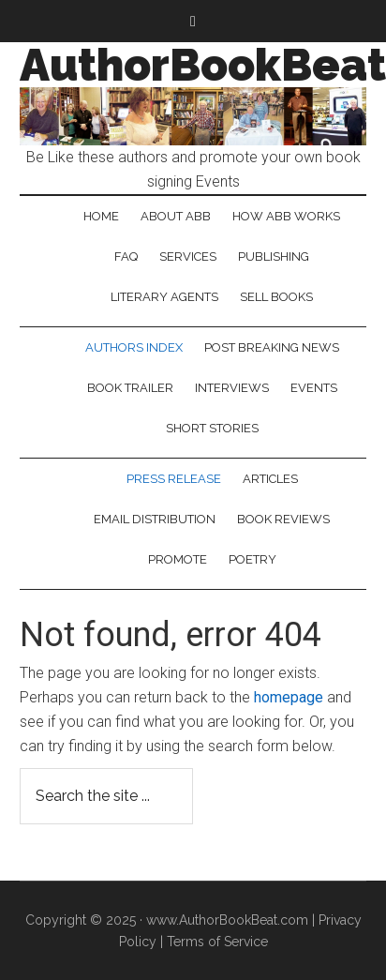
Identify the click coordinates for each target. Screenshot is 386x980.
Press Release (174, 479)
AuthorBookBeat (203, 65)
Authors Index (134, 347)
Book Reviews (283, 519)
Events (314, 388)
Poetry (252, 559)
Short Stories (212, 428)
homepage (289, 697)
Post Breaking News (272, 347)
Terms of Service (217, 942)
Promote (178, 559)
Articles (270, 479)
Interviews (232, 388)
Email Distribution (155, 519)
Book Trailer (130, 388)
